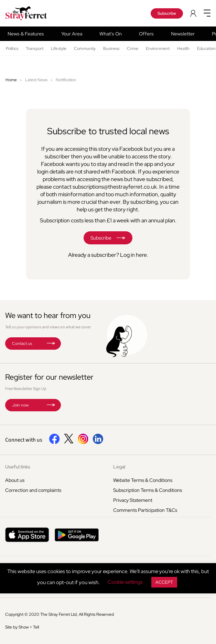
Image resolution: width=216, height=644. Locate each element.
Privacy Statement (133, 500)
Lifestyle (59, 49)
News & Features (26, 34)
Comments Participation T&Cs (145, 510)
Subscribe (167, 13)
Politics (12, 49)
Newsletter (183, 34)
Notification (66, 80)
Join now (20, 405)
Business (111, 49)
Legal (119, 467)
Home (11, 80)
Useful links (18, 467)
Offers (146, 34)
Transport (35, 49)
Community (85, 49)
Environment (158, 49)
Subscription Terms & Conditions (148, 490)
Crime (133, 49)
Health (183, 49)
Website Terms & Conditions (143, 480)
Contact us (22, 344)
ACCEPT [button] (164, 582)
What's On (111, 34)
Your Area (72, 34)
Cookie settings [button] (125, 582)
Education (206, 49)
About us (15, 480)
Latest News (36, 80)
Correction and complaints (33, 490)
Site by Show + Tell (22, 627)
